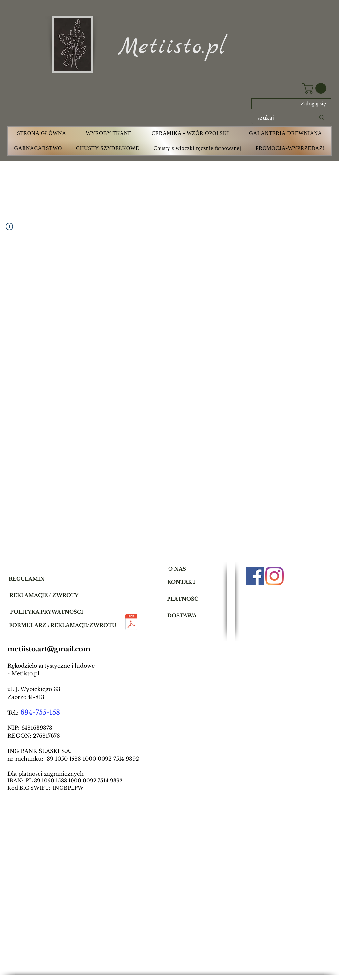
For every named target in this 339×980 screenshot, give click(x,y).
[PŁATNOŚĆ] (183, 599)
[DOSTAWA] (182, 615)
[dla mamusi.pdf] (131, 623)
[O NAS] (177, 569)
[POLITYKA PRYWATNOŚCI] (46, 612)
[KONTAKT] (182, 582)
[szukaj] (281, 118)
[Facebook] (255, 576)
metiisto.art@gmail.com (49, 649)
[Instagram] (274, 576)
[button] (316, 88)
